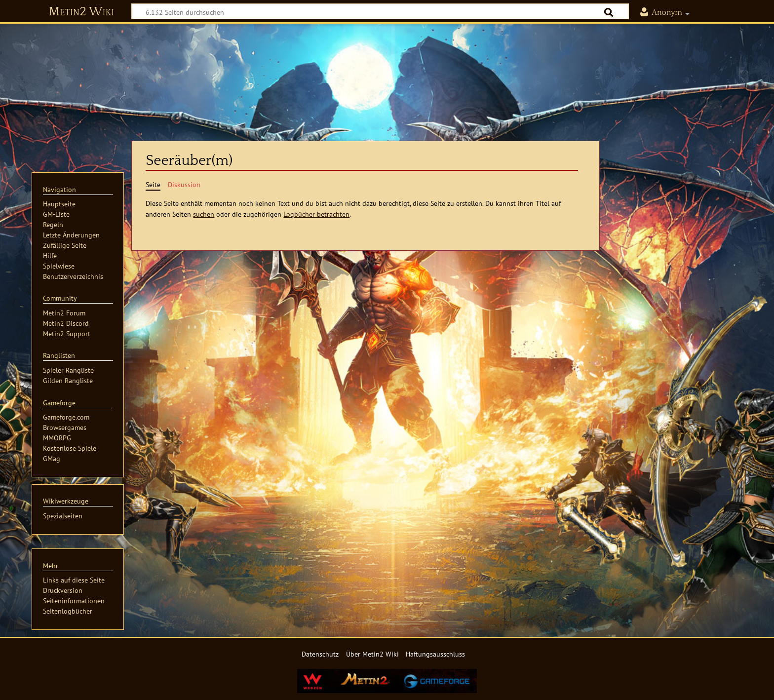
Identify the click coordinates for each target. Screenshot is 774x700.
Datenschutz (320, 654)
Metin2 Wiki (81, 12)
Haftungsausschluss (435, 654)
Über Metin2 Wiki (372, 654)
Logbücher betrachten (316, 214)
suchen (204, 214)
